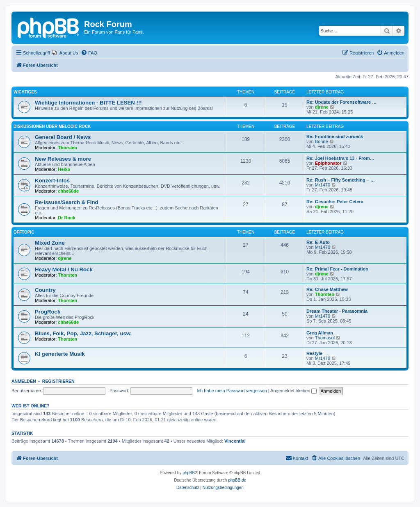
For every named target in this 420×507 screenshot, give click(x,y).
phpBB (189, 473)
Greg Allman (320, 333)
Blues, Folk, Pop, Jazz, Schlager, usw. (83, 333)
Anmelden (24, 381)
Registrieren (58, 381)
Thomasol (325, 338)
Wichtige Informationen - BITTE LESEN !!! (88, 103)
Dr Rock (66, 218)
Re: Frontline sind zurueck (335, 136)
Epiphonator (328, 163)
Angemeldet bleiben (293, 391)
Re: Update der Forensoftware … (341, 102)
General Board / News (63, 137)
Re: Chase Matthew (327, 289)
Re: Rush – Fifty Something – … (341, 180)
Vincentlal (235, 441)
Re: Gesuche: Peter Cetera (335, 202)
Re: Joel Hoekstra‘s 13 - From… (340, 158)
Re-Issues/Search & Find (67, 202)
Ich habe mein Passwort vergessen (232, 391)
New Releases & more (63, 159)
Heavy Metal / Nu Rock (64, 269)
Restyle (314, 353)
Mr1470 (323, 185)
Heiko (64, 169)
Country (45, 290)
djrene (322, 107)
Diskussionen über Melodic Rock (52, 126)
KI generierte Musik (60, 354)
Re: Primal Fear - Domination (337, 269)
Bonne (322, 141)
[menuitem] (65, 53)
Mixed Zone (50, 243)
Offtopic (24, 232)
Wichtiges (25, 92)
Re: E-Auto (318, 242)
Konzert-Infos (52, 181)
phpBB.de (237, 480)
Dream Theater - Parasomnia (337, 311)
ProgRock (48, 312)
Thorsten (67, 148)
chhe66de (68, 191)
